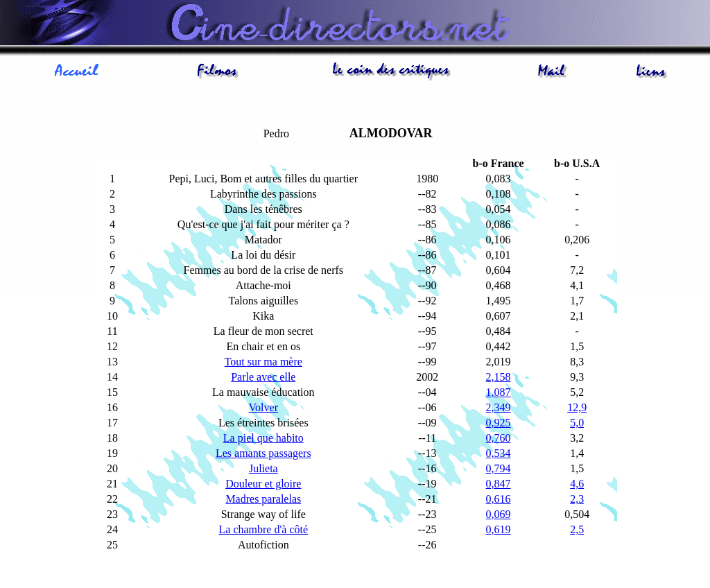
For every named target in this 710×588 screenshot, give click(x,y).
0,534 (499, 453)
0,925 (499, 423)
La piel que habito (263, 438)
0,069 (499, 514)
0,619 (499, 529)
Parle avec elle (263, 377)
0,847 (499, 484)
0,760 (499, 438)
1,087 (499, 392)
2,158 (499, 377)
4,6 (577, 484)
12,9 (577, 407)
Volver (263, 407)
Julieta (263, 468)
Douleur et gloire (263, 484)
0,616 (499, 499)
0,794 (499, 468)
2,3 (577, 499)
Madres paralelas (263, 499)
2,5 (577, 529)
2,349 (499, 407)
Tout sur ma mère (263, 362)
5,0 (577, 423)
